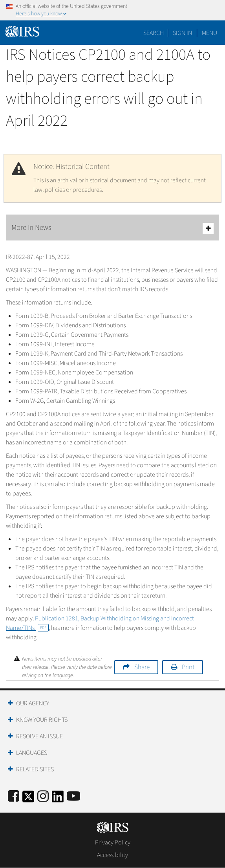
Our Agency (33, 703)
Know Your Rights (42, 720)
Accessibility (113, 855)
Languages (32, 753)
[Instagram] (43, 797)
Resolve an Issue (39, 736)
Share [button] (142, 667)
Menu (209, 33)
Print (188, 667)
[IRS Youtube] (73, 797)
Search (154, 33)
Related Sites (35, 769)
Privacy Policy (113, 842)
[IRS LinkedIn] (58, 799)
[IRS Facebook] (14, 797)
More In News (113, 228)
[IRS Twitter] (28, 799)
